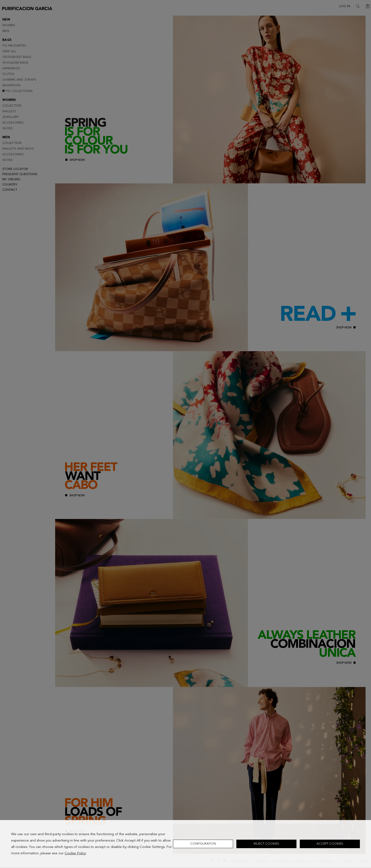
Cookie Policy (75, 853)
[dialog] (185, 844)
